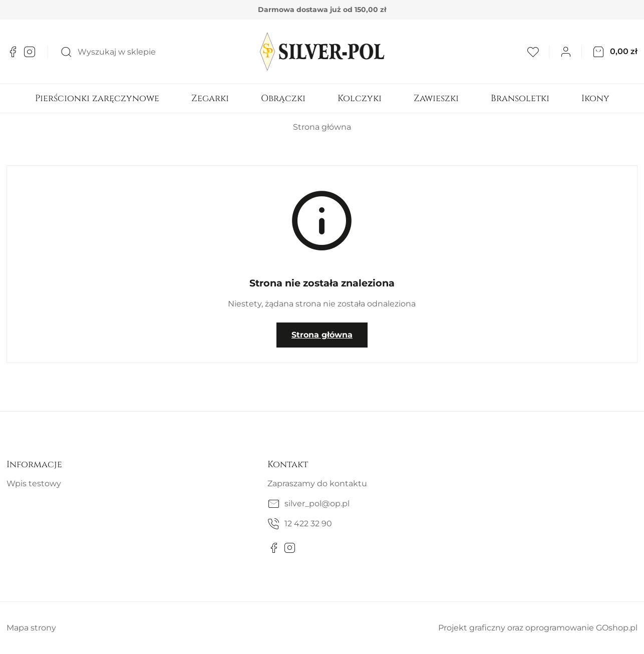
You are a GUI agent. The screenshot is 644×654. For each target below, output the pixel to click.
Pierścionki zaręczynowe (97, 98)
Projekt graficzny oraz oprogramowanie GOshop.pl (538, 628)
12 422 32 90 (308, 524)
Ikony (595, 98)
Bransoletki (520, 98)
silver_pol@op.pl (317, 504)
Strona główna (322, 127)
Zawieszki (436, 98)
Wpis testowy (34, 483)
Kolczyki (360, 98)
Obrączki (283, 98)
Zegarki (210, 98)
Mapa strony (31, 628)
